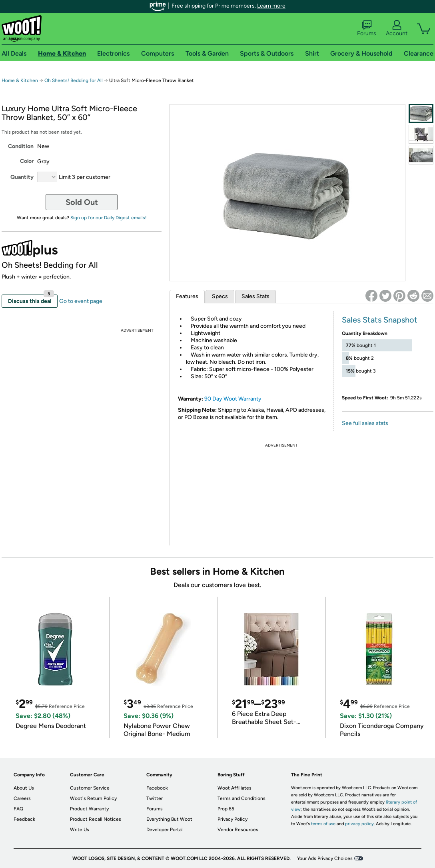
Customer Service (90, 788)
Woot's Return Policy (93, 798)
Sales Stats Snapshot (380, 320)
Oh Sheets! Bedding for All (74, 80)
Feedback (24, 819)
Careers (22, 798)
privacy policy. (360, 824)
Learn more (271, 6)
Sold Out (82, 202)
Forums (367, 28)
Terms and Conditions (241, 798)
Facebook (157, 788)
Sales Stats (255, 296)
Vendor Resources (238, 830)
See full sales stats (365, 423)
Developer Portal (165, 830)
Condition (21, 146)
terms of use (323, 824)
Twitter (155, 798)
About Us (24, 788)
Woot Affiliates (234, 788)
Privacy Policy (232, 819)
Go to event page (81, 301)
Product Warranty (89, 809)
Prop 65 (226, 809)
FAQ (18, 809)
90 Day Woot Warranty (233, 399)
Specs (220, 296)
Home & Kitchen (20, 80)
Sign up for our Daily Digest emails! (109, 218)
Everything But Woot (169, 819)
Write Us (80, 830)
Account (397, 28)
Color (27, 161)
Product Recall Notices (96, 819)
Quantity (22, 177)
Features (187, 296)
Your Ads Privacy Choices (325, 858)
